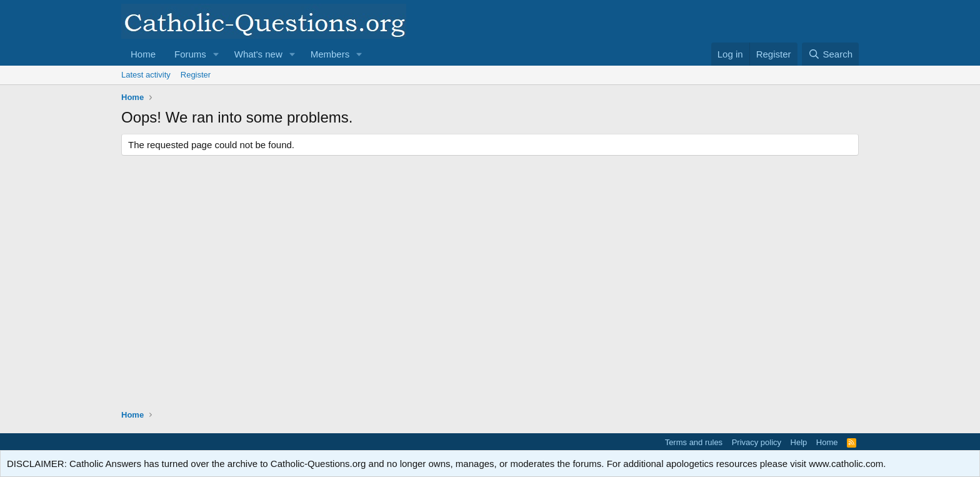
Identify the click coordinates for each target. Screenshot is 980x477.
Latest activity (146, 75)
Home (143, 54)
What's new (258, 54)
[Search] (830, 54)
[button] (216, 54)
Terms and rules (694, 442)
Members (330, 54)
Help (799, 442)
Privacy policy (757, 442)
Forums (190, 54)
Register (196, 75)
